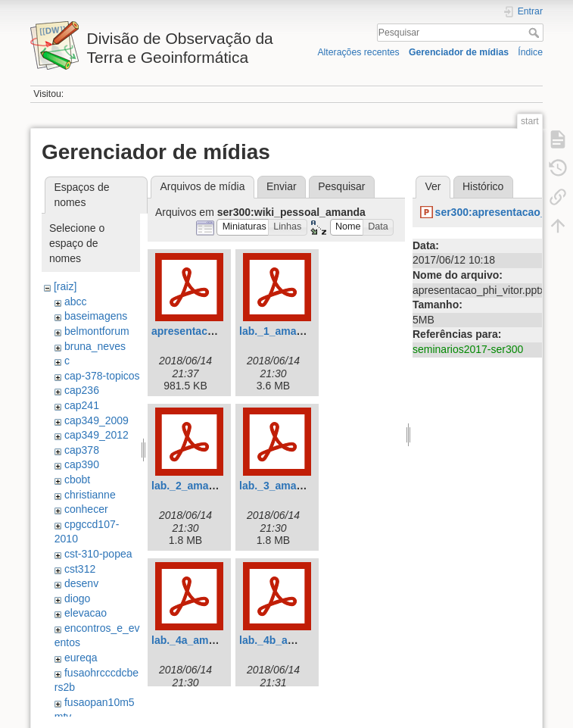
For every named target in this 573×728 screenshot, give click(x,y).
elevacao (86, 613)
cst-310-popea (98, 554)
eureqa (81, 658)
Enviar (282, 186)
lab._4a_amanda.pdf (202, 640)
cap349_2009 (97, 420)
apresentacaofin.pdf (202, 331)
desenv (81, 583)
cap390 (82, 464)
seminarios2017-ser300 (468, 349)
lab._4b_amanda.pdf (290, 640)
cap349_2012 (97, 435)
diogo (77, 598)
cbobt (77, 480)
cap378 (82, 450)
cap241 (82, 405)
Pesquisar (536, 33)
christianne (90, 495)
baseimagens (96, 316)
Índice (530, 52)
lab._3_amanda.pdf (287, 486)
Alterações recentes (358, 52)
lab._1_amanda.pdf (287, 331)
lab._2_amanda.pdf (199, 486)
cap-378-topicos (102, 376)
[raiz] (65, 286)
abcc (76, 302)
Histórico (483, 186)
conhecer (86, 509)
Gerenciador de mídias (459, 52)
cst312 (80, 569)
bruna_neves (95, 346)
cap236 (82, 390)
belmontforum (97, 331)
